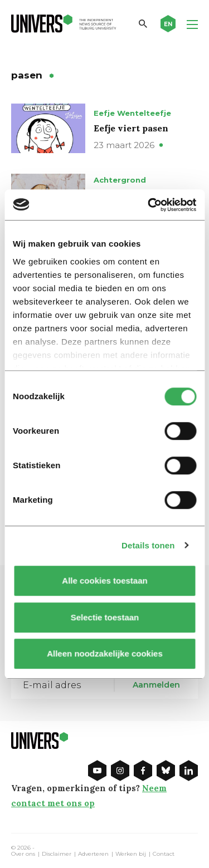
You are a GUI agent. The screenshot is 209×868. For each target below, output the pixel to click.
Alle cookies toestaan (104, 580)
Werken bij (131, 854)
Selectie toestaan (104, 617)
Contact (164, 854)
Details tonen (148, 545)
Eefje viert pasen (131, 128)
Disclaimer (57, 854)
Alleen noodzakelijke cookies (105, 653)
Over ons (23, 854)
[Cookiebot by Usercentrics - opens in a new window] (149, 205)
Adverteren (93, 854)
